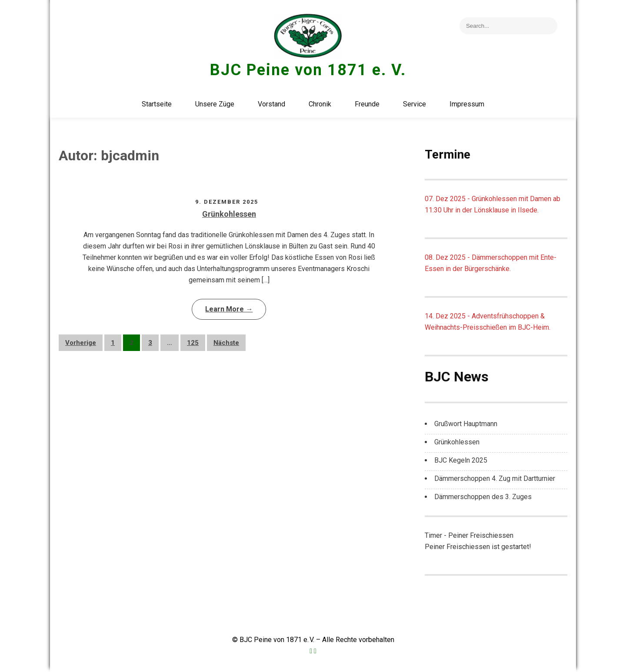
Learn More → (229, 309)
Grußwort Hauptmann (466, 424)
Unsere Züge (215, 104)
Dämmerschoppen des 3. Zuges (483, 497)
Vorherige (81, 343)
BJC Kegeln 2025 (461, 460)
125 (193, 343)
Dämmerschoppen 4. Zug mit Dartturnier (495, 478)
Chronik (320, 104)
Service (415, 104)
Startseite (157, 104)
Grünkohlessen (229, 214)
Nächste (226, 343)
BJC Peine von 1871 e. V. (308, 70)
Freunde (367, 104)
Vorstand (271, 104)
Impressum (467, 104)
